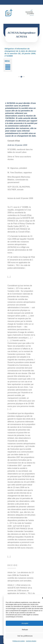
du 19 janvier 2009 (19, 145)
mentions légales (31, 641)
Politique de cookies (19, 641)
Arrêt (10, 145)
